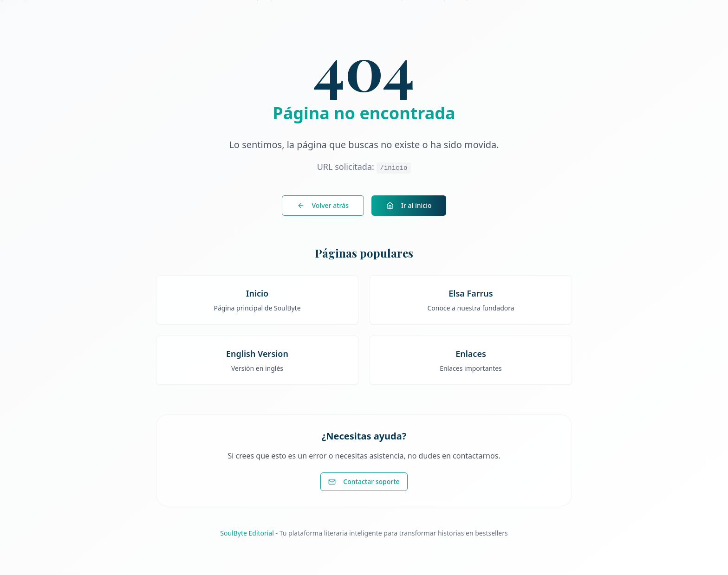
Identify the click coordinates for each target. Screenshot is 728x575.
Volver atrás (323, 205)
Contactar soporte (364, 481)
